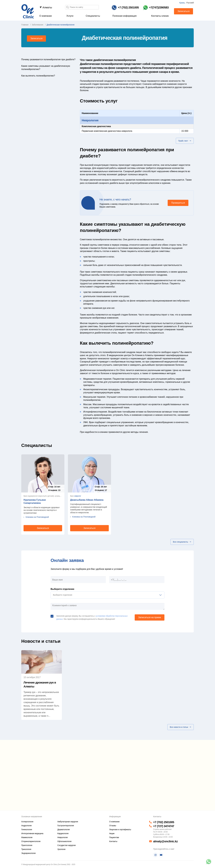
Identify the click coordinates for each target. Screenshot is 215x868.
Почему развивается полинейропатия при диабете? (48, 59)
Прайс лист (185, 141)
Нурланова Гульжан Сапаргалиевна (35, 501)
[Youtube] (161, 855)
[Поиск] (67, 7)
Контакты (113, 841)
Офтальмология (64, 841)
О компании (46, 16)
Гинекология (27, 829)
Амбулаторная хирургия (68, 822)
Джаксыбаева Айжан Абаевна (87, 500)
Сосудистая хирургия (67, 845)
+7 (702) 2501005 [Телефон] (164, 822)
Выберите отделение (62, 589)
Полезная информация (125, 16)
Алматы (46, 7)
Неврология (90, 120)
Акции (112, 833)
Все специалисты (182, 542)
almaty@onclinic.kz (165, 841)
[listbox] (108, 595)
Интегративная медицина (32, 833)
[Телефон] (125, 8)
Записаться (184, 11)
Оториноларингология (31, 841)
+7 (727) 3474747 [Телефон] (164, 826)
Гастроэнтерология (66, 826)
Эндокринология (28, 853)
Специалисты (93, 16)
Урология (61, 849)
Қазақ (182, 3)
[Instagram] (155, 855)
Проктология (27, 845)
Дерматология (63, 829)
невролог (78, 496)
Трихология (26, 849)
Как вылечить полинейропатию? (38, 76)
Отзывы (113, 826)
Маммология (27, 837)
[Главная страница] (28, 11)
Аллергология (27, 822)
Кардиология (63, 833)
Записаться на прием (150, 617)
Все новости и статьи (181, 727)
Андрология (26, 826)
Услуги (70, 16)
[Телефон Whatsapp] (156, 8)
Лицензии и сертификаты (120, 829)
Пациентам (114, 837)
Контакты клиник (160, 16)
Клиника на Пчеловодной (37, 517)
